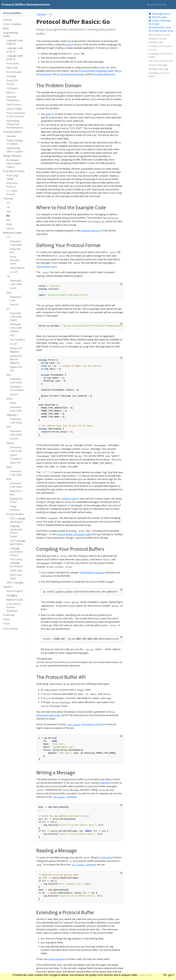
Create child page (159, 21)
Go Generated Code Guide (70, 74)
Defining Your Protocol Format (160, 48)
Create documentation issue (160, 26)
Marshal (105, 783)
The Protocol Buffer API (161, 61)
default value (70, 499)
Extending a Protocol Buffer (159, 75)
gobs (48, 114)
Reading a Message (158, 69)
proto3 (69, 44)
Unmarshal (106, 857)
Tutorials (41, 14)
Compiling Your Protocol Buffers (161, 55)
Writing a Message (158, 65)
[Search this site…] (160, 5)
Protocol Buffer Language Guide (96, 71)
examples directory (91, 231)
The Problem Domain (159, 35)
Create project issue (161, 31)
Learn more (145, 975)
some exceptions (57, 959)
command (65, 797)
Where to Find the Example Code (158, 40)
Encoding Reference (104, 74)
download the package (92, 573)
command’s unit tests (85, 724)
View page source (160, 14)
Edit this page (157, 17)
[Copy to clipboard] (121, 284)
